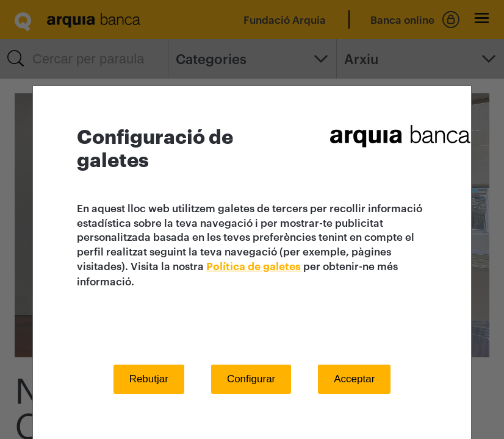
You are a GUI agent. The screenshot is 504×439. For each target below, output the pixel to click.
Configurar (251, 379)
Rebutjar (149, 379)
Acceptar (354, 379)
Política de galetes (254, 267)
